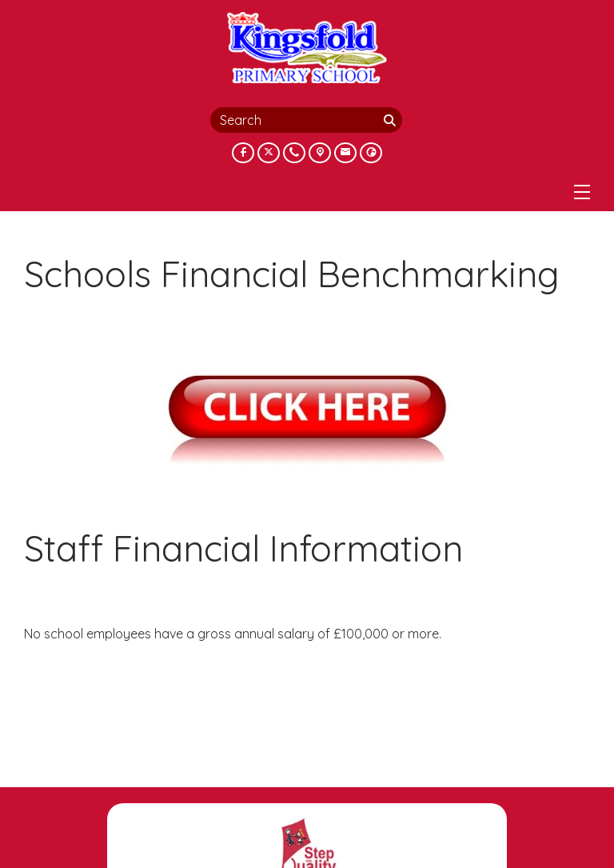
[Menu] (582, 192)
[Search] (391, 120)
